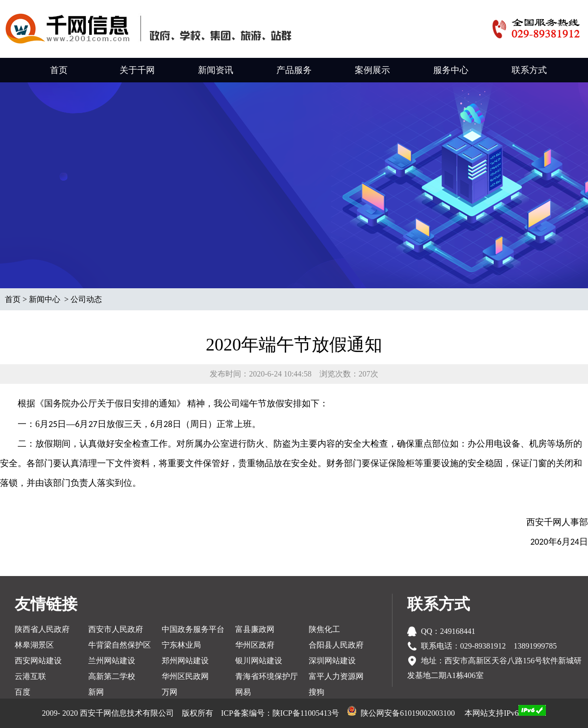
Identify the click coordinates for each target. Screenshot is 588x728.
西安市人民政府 (116, 629)
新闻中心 (45, 299)
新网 (96, 692)
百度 (23, 692)
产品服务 (294, 70)
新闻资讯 (216, 70)
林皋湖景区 (34, 645)
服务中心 (451, 70)
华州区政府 (255, 645)
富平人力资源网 (336, 676)
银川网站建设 (259, 661)
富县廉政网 (255, 629)
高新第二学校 (112, 676)
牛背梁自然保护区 (120, 645)
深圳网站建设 (332, 661)
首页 (59, 70)
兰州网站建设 (112, 661)
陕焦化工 (324, 629)
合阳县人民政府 (336, 645)
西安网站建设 (38, 661)
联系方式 (529, 70)
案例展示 (372, 70)
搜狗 (317, 692)
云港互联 (30, 676)
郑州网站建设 (185, 661)
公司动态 (86, 299)
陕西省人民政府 (42, 629)
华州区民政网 (185, 676)
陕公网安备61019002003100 (408, 713)
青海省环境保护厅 (267, 676)
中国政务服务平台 (193, 629)
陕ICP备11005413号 (306, 713)
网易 (243, 692)
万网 (170, 692)
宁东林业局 (181, 645)
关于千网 (137, 70)
